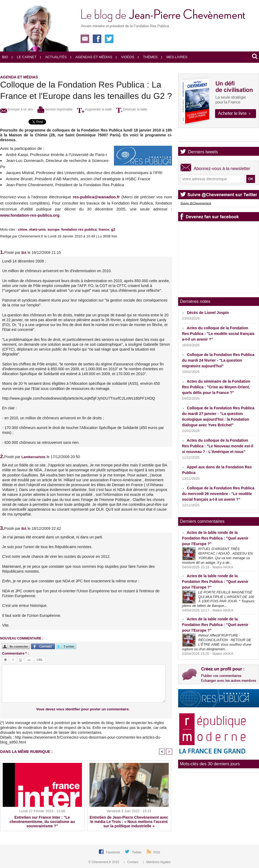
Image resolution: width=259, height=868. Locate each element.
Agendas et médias (91, 57)
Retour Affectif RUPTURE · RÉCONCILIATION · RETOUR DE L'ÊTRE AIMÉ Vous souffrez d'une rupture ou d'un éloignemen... (217, 642)
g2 (113, 229)
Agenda (196, 137)
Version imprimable (55, 109)
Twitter (137, 852)
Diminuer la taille (132, 109)
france (104, 229)
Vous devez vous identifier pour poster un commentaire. (83, 709)
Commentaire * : (15, 653)
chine (23, 229)
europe (53, 229)
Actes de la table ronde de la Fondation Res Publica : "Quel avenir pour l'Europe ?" (215, 538)
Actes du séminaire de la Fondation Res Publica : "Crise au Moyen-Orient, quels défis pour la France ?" (216, 387)
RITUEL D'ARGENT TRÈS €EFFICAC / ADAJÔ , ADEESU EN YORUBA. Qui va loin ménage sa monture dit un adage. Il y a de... (217, 556)
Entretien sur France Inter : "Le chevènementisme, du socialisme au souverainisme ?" (42, 822)
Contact (132, 862)
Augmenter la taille (94, 109)
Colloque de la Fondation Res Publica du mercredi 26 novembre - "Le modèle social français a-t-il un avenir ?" (218, 494)
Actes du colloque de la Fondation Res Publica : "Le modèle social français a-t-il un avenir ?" (218, 334)
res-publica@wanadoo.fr (96, 197)
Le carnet (24, 57)
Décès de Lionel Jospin (208, 313)
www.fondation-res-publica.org (30, 215)
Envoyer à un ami (17, 109)
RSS (157, 852)
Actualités (53, 57)
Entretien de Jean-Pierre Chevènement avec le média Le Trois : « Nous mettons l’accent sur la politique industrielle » (129, 822)
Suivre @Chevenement (196, 203)
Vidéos (125, 57)
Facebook (113, 852)
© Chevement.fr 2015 (104, 862)
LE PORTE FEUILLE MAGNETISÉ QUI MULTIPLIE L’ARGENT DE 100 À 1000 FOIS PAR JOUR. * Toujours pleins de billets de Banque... (218, 599)
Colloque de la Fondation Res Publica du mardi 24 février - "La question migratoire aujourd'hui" (218, 360)
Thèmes (148, 57)
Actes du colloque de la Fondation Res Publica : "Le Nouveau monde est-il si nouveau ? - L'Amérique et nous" (218, 446)
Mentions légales (157, 862)
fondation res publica (79, 229)
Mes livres (175, 57)
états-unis (37, 229)
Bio (5, 57)
